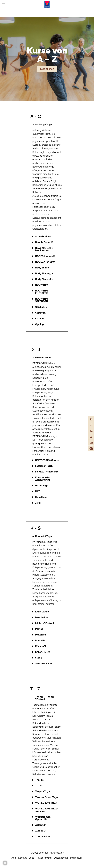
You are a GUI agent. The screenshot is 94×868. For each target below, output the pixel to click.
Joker (38, 503)
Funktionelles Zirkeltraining (43, 479)
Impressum (76, 858)
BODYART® (42, 285)
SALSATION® (43, 652)
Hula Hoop (41, 497)
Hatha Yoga (42, 486)
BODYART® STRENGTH (42, 300)
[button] (47, 124)
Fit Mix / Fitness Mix (47, 472)
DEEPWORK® (43, 357)
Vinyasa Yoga (43, 791)
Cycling (39, 324)
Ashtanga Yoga (44, 124)
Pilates (39, 629)
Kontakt (22, 858)
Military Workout (45, 623)
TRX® (39, 786)
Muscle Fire (42, 617)
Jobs (32, 858)
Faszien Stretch (44, 466)
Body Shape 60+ (44, 279)
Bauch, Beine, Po (45, 242)
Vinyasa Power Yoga (47, 797)
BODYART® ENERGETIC (42, 292)
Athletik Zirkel (43, 236)
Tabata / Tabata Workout (45, 698)
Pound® (40, 640)
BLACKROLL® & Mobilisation (44, 249)
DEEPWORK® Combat (48, 460)
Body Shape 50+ (44, 273)
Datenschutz (61, 858)
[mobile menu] (4, 4)
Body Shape (42, 268)
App (14, 858)
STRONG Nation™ (45, 663)
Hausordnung (44, 858)
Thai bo (39, 780)
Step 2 (39, 658)
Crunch (39, 318)
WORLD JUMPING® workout (46, 810)
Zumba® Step (43, 836)
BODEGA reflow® (45, 262)
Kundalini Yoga (44, 536)
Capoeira (40, 313)
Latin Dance (42, 612)
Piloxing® (41, 635)
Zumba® (40, 831)
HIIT (38, 491)
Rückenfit (41, 646)
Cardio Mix (41, 307)
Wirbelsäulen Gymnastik (43, 818)
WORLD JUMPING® (46, 803)
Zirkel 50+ (41, 825)
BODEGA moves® (45, 256)
